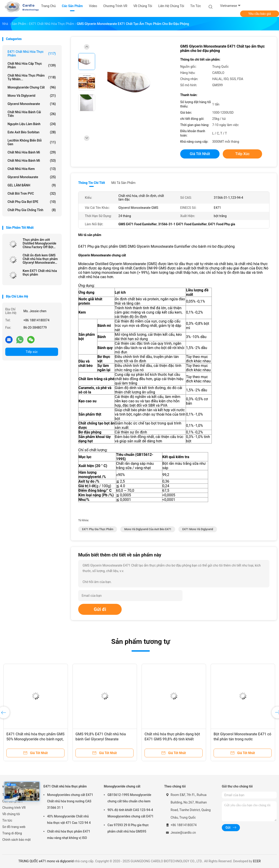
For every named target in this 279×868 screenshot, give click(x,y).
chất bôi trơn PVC (32, 193)
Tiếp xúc (32, 352)
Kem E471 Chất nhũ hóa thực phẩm (40, 273)
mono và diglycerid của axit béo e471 (148, 529)
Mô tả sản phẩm (123, 183)
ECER (257, 861)
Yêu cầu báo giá (260, 14)
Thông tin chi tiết (92, 183)
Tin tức (7, 820)
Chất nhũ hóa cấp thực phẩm (32, 65)
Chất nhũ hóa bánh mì (32, 152)
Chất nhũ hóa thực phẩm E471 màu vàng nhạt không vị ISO (69, 835)
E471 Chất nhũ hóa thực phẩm (32, 54)
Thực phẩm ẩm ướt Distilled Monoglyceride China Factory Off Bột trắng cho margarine (39, 243)
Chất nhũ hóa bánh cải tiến (32, 114)
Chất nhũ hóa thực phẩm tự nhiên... (32, 77)
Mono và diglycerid (32, 96)
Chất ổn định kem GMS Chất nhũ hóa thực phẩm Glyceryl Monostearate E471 (40, 259)
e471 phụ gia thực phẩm (98, 529)
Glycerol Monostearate (32, 104)
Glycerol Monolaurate (32, 177)
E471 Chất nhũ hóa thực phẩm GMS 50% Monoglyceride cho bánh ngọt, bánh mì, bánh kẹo (35, 739)
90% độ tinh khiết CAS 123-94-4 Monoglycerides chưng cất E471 (130, 813)
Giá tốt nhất (200, 154)
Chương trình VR (14, 808)
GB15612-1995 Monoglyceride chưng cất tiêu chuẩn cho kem (129, 798)
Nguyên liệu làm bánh (32, 124)
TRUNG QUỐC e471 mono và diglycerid (46, 861)
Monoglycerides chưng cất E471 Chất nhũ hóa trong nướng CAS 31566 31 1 (70, 801)
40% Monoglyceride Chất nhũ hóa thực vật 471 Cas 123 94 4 (69, 820)
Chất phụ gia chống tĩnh (32, 210)
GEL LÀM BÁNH (32, 185)
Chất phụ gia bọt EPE (32, 202)
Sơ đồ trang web (14, 827)
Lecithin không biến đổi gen (32, 142)
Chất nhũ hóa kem (32, 169)
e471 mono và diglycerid (198, 529)
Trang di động (12, 833)
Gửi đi (100, 609)
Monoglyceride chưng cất (32, 87)
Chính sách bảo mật (16, 840)
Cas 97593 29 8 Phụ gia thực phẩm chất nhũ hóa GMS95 (128, 828)
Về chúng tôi (11, 814)
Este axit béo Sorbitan (32, 132)
